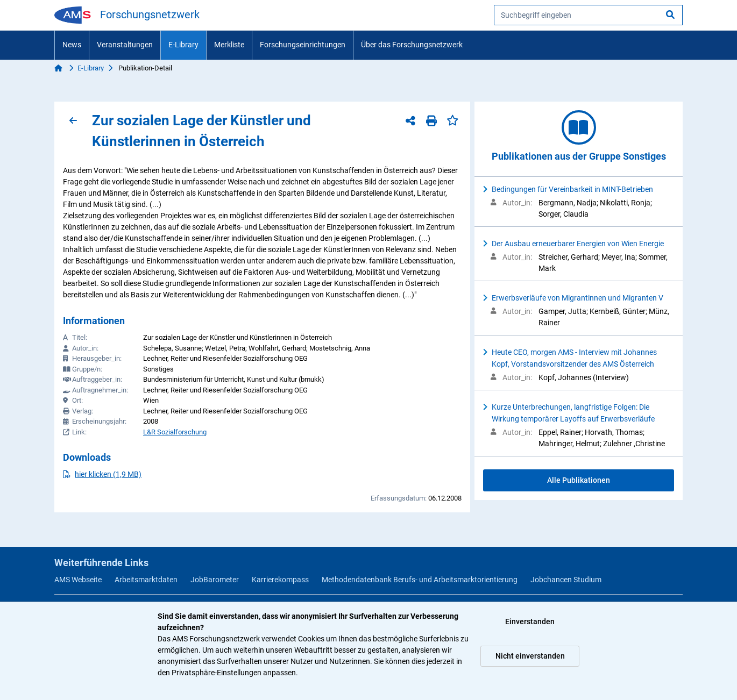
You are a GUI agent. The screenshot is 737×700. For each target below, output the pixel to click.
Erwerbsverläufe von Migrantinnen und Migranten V (577, 298)
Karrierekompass (280, 580)
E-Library (183, 45)
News (72, 45)
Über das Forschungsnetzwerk (412, 45)
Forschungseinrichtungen (303, 45)
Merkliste (229, 45)
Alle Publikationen (579, 480)
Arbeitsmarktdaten (146, 580)
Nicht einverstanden (530, 656)
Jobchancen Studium (566, 580)
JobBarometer (215, 580)
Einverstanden (530, 622)
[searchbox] (588, 15)
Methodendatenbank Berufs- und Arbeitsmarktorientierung (420, 580)
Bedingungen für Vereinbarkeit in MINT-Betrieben (572, 189)
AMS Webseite (78, 580)
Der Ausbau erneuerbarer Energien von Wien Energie (578, 244)
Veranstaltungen (125, 45)
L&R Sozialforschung (175, 432)
